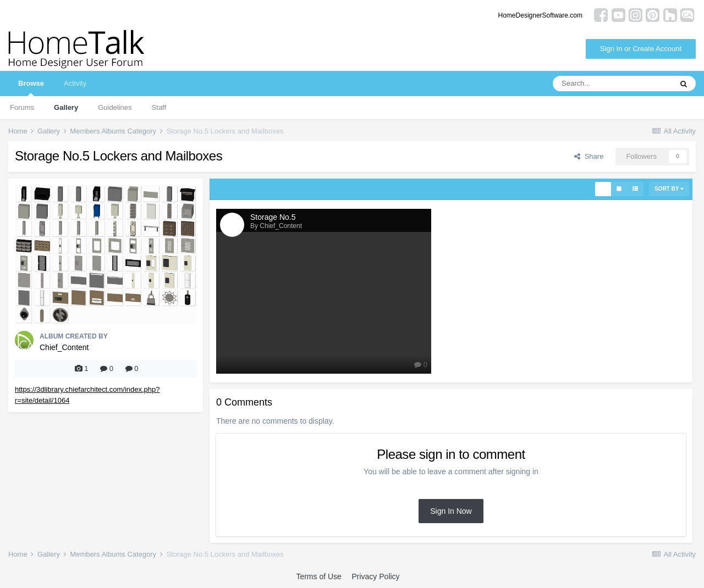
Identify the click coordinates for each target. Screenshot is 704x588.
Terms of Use (318, 576)
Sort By (669, 189)
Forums (22, 107)
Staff (159, 107)
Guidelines (115, 107)
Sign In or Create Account (641, 49)
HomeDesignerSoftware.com (540, 15)
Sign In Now (451, 511)
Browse (31, 88)
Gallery (66, 107)
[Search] (612, 84)
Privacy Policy (375, 576)
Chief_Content (64, 347)
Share (589, 156)
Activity (75, 83)
